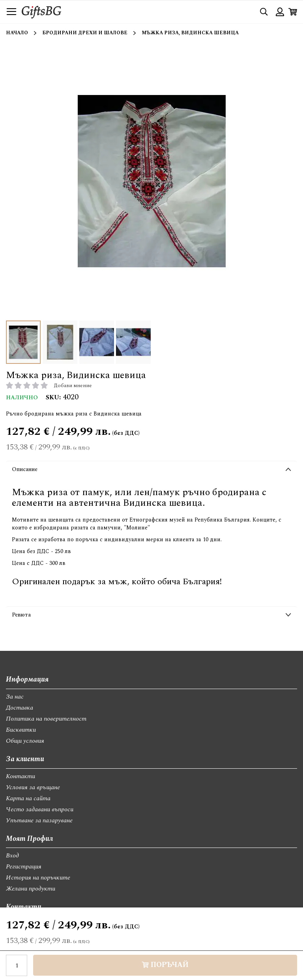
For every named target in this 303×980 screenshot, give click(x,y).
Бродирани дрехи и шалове (85, 33)
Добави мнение (73, 386)
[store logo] (41, 12)
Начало (17, 33)
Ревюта (21, 615)
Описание (25, 469)
